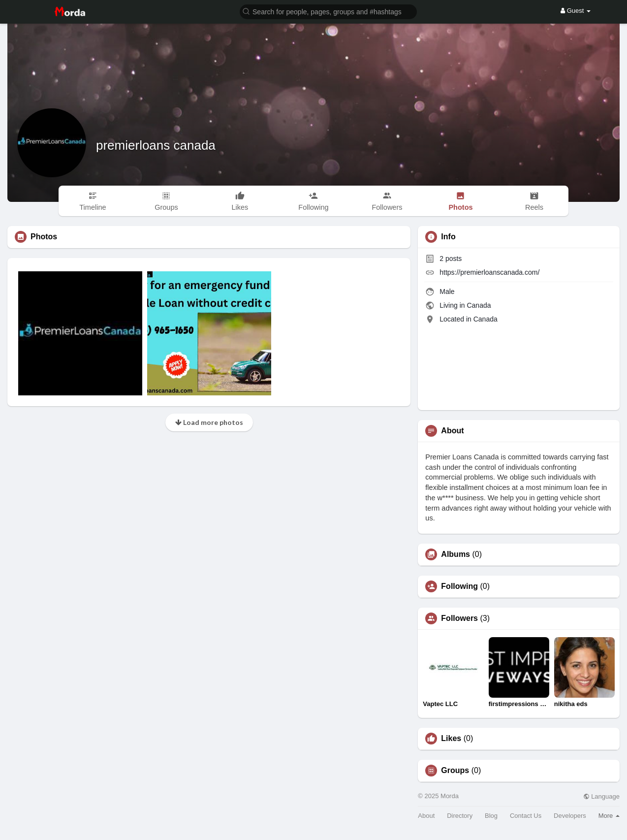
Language (601, 796)
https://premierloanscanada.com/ (489, 272)
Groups (455, 771)
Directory (460, 816)
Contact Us (526, 816)
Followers (459, 618)
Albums (455, 554)
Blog (491, 816)
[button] (328, 11)
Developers (570, 816)
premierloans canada (156, 145)
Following (459, 586)
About (426, 816)
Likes (451, 739)
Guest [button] (576, 11)
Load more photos (209, 422)
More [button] (609, 816)
